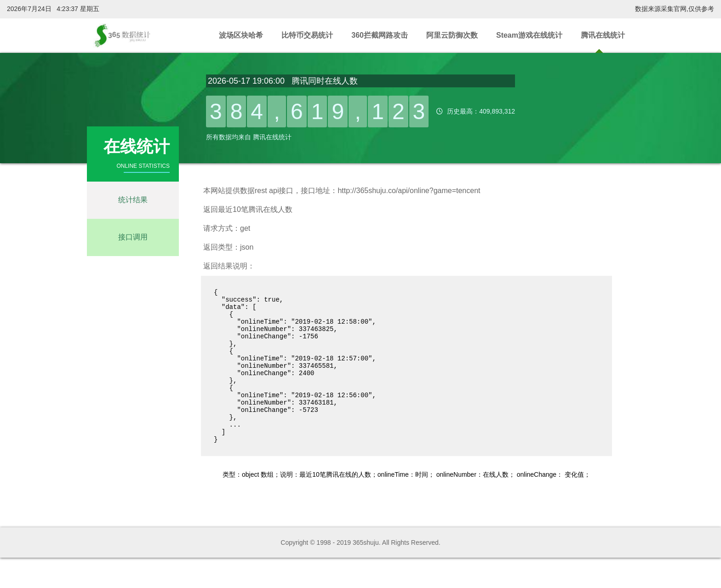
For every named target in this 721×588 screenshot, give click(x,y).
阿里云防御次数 (452, 35)
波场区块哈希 (241, 35)
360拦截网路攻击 (380, 35)
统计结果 (133, 200)
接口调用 (133, 237)
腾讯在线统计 (603, 35)
